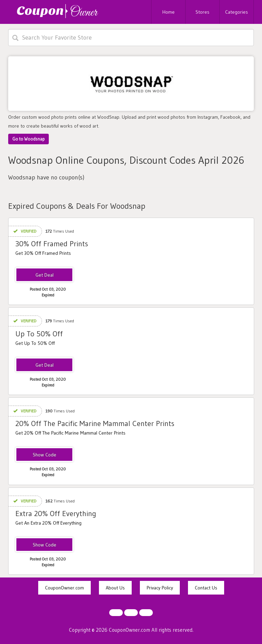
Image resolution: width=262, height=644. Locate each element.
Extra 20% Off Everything (56, 514)
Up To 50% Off (39, 334)
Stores (202, 12)
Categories (237, 12)
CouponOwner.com (64, 588)
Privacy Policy (160, 588)
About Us (115, 588)
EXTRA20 (44, 545)
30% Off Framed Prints (52, 244)
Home (169, 12)
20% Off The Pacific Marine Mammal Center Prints (95, 423)
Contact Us (206, 588)
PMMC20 (44, 455)
